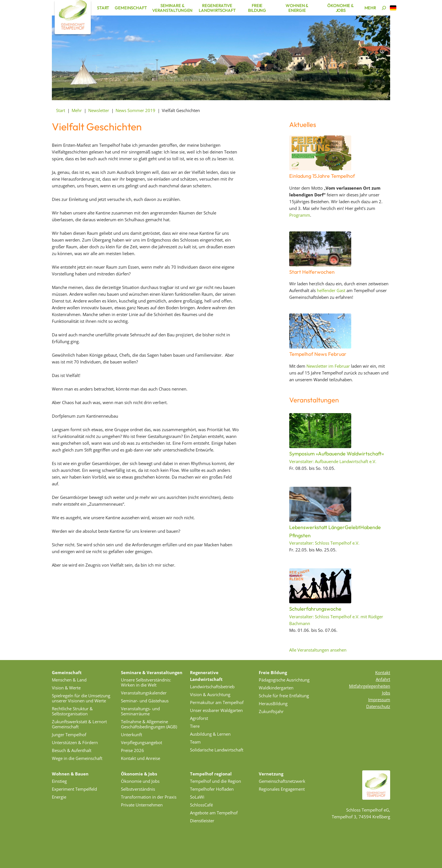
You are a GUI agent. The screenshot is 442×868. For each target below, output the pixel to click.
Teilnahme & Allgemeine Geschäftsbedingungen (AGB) (149, 724)
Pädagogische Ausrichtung (284, 680)
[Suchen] (384, 8)
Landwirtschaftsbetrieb (212, 687)
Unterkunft (132, 735)
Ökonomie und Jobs (140, 781)
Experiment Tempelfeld (74, 789)
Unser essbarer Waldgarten (216, 710)
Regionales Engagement (282, 789)
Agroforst (199, 718)
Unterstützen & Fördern (75, 742)
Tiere (195, 726)
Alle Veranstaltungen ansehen (318, 650)
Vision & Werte (66, 688)
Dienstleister (202, 821)
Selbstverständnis (138, 789)
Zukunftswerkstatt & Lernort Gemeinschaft (79, 724)
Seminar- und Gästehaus (145, 701)
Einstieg (59, 781)
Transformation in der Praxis (149, 797)
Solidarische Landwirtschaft (217, 750)
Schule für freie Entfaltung (284, 696)
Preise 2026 (132, 750)
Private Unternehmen (142, 805)
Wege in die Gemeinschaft (77, 758)
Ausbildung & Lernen (210, 734)
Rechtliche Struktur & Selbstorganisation (72, 711)
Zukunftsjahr (271, 711)
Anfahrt (383, 679)
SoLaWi (197, 797)
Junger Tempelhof (69, 735)
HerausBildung (273, 703)
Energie (59, 797)
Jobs (386, 693)
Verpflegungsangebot (142, 742)
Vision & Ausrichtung (210, 694)
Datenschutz (378, 706)
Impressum (379, 700)
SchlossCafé (201, 805)
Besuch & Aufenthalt (72, 750)
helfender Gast (331, 290)
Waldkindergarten (276, 688)
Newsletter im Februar (328, 366)
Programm (300, 215)
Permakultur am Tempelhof (217, 702)
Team (195, 742)
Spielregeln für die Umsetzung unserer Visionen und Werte (81, 698)
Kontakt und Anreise (141, 758)
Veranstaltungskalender (144, 693)
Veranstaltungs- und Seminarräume (140, 711)
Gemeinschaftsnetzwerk (282, 781)
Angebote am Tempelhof (214, 813)
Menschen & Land (69, 680)
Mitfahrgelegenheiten (370, 686)
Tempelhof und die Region (216, 781)
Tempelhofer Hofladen (212, 789)
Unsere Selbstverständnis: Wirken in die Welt (146, 682)
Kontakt (383, 672)
